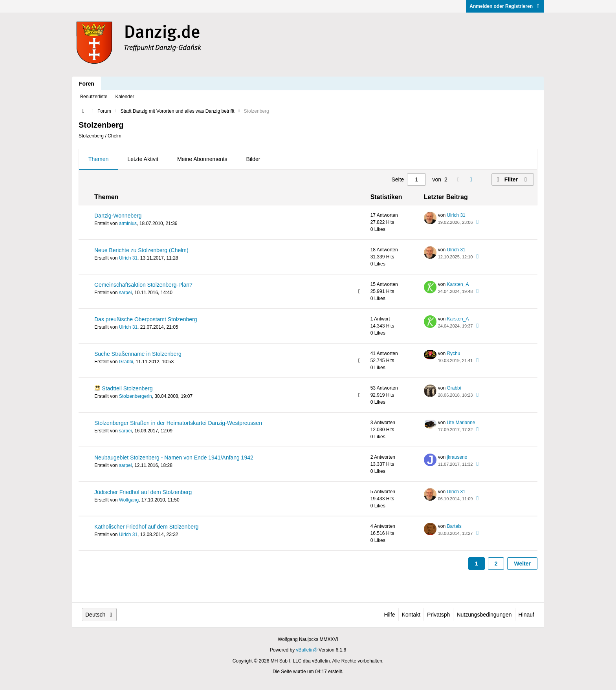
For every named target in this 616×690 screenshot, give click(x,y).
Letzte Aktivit (143, 159)
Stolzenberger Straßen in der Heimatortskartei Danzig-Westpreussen (178, 423)
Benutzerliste (94, 97)
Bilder (253, 159)
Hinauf (526, 615)
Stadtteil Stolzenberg (127, 388)
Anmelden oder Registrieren (505, 6)
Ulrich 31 (456, 215)
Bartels (454, 526)
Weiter (522, 564)
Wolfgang (129, 500)
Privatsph (438, 615)
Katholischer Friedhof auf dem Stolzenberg (146, 527)
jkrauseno (457, 457)
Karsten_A (458, 284)
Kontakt (411, 615)
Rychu (453, 353)
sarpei (126, 293)
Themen (98, 159)
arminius (128, 223)
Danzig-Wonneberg (118, 216)
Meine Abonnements (202, 159)
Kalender (125, 97)
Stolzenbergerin (136, 396)
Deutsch (99, 615)
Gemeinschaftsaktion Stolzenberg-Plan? (143, 285)
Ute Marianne (461, 423)
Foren (87, 84)
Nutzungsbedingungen (484, 615)
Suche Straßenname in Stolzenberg (138, 354)
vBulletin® (307, 650)
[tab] (98, 159)
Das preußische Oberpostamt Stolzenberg (146, 319)
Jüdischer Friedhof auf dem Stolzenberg (143, 492)
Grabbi (126, 362)
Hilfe (390, 615)
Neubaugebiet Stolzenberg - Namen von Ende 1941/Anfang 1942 (174, 458)
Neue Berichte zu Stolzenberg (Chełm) (141, 250)
